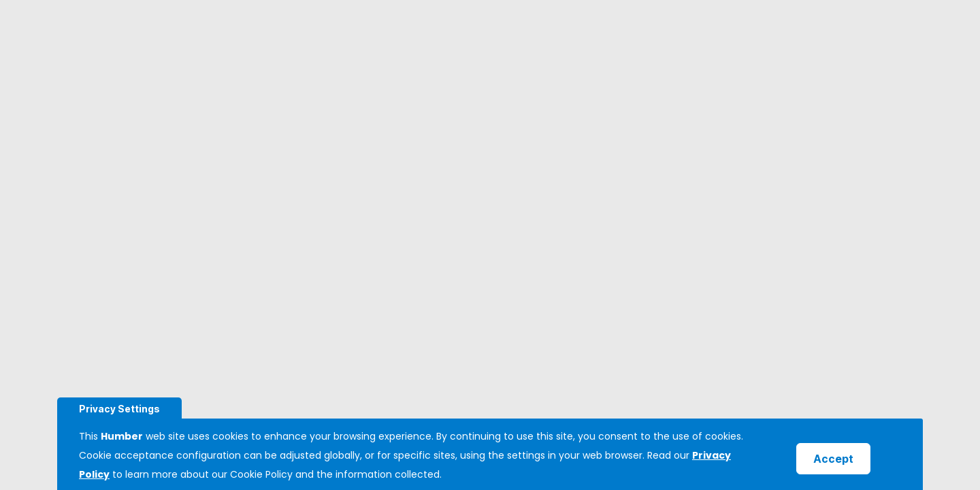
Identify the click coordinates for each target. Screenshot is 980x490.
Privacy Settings (119, 409)
